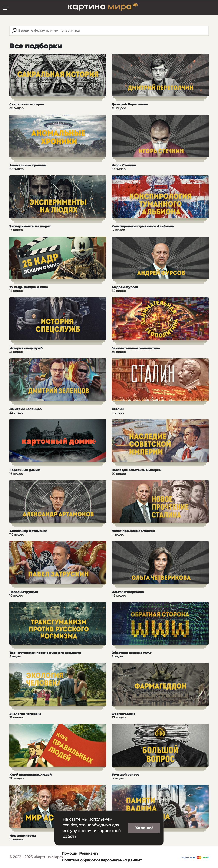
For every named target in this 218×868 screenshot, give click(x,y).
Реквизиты (89, 853)
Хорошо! (144, 828)
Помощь (69, 853)
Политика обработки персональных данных (102, 860)
